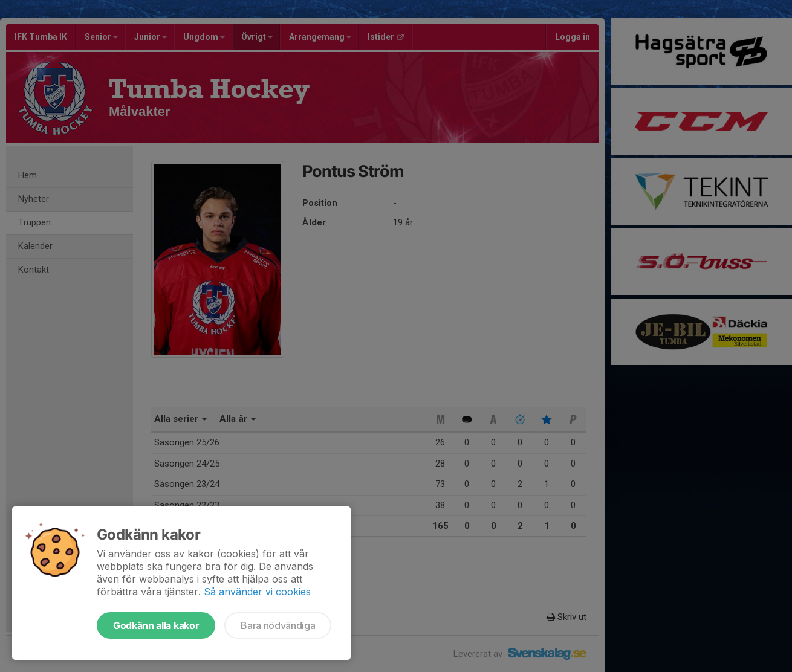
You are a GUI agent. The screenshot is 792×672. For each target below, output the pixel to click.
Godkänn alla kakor (156, 625)
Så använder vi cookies (257, 592)
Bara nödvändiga (278, 625)
